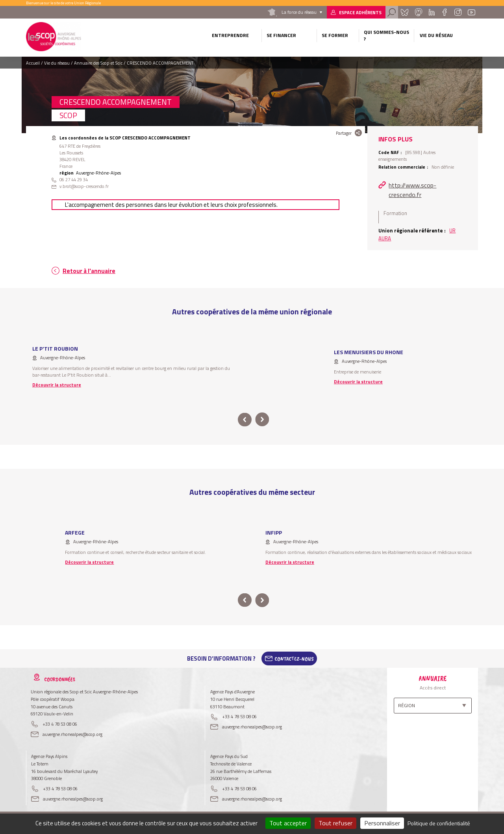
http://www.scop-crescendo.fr (412, 190)
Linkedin (432, 12)
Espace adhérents (360, 12)
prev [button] (245, 420)
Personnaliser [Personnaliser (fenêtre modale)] (382, 823)
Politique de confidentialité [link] (439, 823)
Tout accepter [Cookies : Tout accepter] (288, 823)
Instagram (458, 12)
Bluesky (404, 12)
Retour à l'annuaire (89, 271)
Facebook (444, 12)
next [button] (262, 420)
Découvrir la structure (57, 385)
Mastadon (418, 12)
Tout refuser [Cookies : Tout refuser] (335, 823)
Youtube (472, 12)
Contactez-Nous (294, 659)
